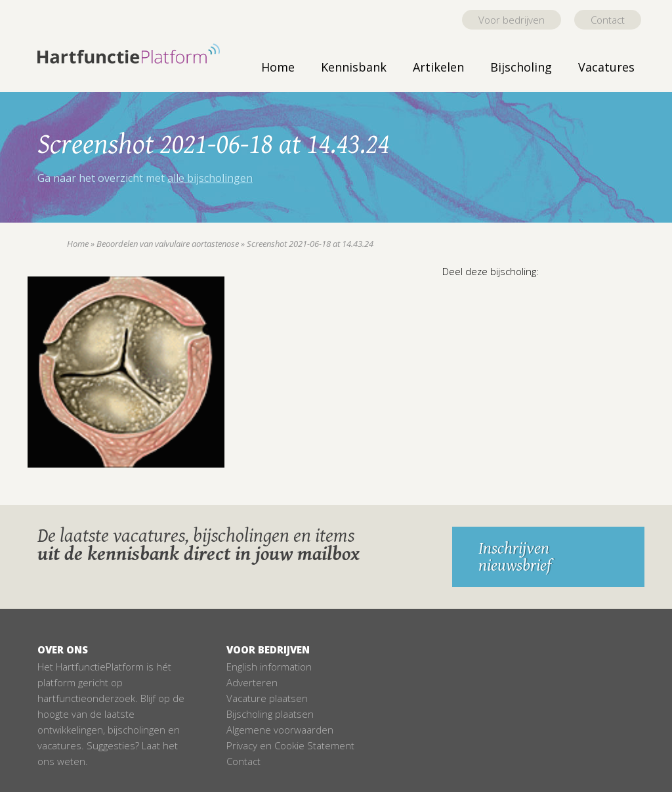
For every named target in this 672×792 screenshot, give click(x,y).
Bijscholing (521, 67)
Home (278, 67)
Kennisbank (354, 67)
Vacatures (606, 67)
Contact (608, 20)
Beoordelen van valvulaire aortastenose (168, 244)
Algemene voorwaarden (280, 730)
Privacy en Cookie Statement (290, 745)
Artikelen (438, 67)
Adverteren (252, 682)
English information (269, 667)
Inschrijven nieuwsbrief (515, 557)
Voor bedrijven (512, 20)
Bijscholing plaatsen (270, 714)
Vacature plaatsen (267, 698)
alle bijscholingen (210, 178)
